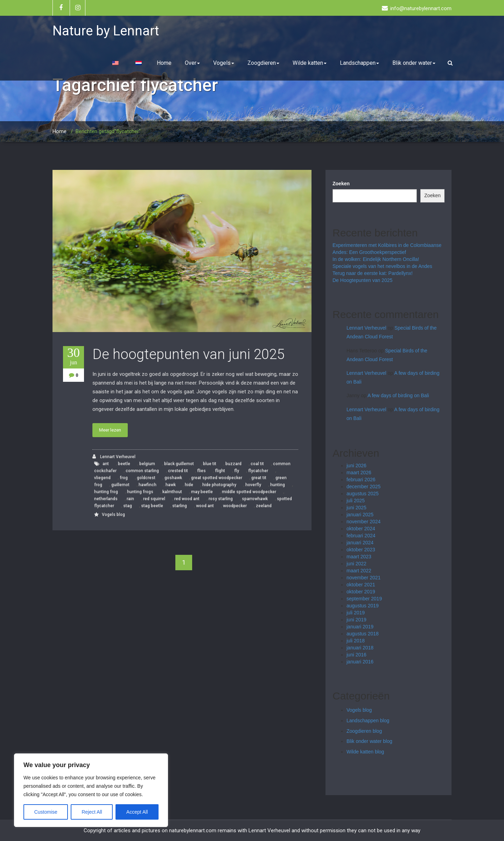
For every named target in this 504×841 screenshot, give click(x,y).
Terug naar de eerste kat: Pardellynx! (373, 273)
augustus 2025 (363, 494)
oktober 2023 (361, 550)
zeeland (264, 506)
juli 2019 (356, 613)
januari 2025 (360, 515)
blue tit (210, 464)
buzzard (233, 464)
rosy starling (221, 499)
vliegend (102, 478)
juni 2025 (356, 508)
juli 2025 (356, 501)
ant (106, 464)
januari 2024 (360, 543)
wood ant (205, 506)
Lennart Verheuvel (114, 457)
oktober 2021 (361, 585)
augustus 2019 (363, 606)
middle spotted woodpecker (249, 492)
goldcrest (146, 478)
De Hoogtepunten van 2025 (362, 280)
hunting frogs (140, 492)
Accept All (137, 812)
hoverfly (253, 485)
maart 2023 (359, 557)
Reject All (92, 812)
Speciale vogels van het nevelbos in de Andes (382, 266)
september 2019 (364, 599)
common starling (142, 471)
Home (164, 63)
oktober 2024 (361, 529)
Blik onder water (414, 63)
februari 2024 (361, 536)
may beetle (202, 492)
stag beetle (152, 506)
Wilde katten (310, 63)
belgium (147, 464)
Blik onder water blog (369, 741)
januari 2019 (360, 627)
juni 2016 (356, 655)
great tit (259, 478)
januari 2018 (360, 648)
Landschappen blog (368, 721)
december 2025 (363, 487)
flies (201, 471)
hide (189, 485)
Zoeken (341, 184)
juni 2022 (356, 564)
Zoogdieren (263, 63)
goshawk (173, 478)
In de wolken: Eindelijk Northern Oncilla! (376, 259)
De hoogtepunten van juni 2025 (188, 354)
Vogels (224, 63)
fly (237, 471)
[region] (91, 790)
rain (130, 499)
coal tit (257, 464)
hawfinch (148, 485)
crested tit (178, 471)
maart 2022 (359, 571)
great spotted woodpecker (217, 478)
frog (124, 478)
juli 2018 (356, 641)
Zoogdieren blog (364, 731)
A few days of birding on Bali (398, 395)
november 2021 (363, 578)
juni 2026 (356, 466)
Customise (46, 812)
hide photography (219, 485)
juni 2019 (356, 620)
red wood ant (187, 499)
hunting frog (106, 492)
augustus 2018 (363, 634)
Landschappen (359, 63)
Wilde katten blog (365, 752)
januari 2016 (360, 662)
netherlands (106, 499)
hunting (278, 485)
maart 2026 (359, 473)
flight (220, 471)
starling (180, 506)
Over (192, 63)
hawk (171, 485)
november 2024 (363, 522)
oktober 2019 (361, 592)
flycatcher (258, 471)
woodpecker (235, 506)
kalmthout (172, 492)
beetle (124, 464)
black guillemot (179, 464)
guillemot (120, 485)
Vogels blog (113, 515)
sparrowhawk (255, 499)
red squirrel (154, 499)
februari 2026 (361, 480)
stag (128, 506)
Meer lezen (110, 430)
